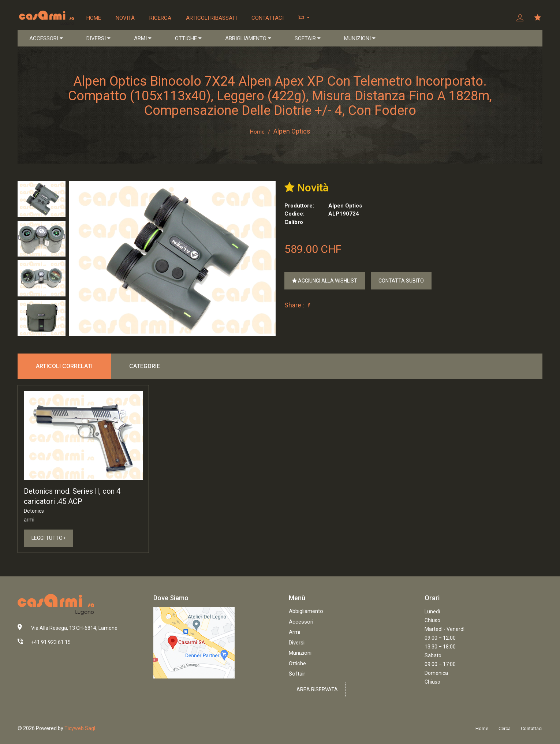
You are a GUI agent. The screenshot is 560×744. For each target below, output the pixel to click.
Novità (126, 18)
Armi (294, 633)
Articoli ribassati (212, 18)
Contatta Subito (401, 281)
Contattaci (268, 18)
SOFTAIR (308, 39)
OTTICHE (188, 39)
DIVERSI (98, 39)
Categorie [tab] (145, 367)
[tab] (42, 199)
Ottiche (297, 664)
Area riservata (317, 690)
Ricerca (161, 18)
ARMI (143, 39)
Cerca (505, 730)
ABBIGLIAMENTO (248, 39)
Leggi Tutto (48, 539)
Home (94, 18)
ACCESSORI (46, 39)
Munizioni (300, 654)
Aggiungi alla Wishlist (325, 281)
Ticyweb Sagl (80, 729)
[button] (305, 18)
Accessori (301, 623)
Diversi (297, 643)
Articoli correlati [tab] (64, 367)
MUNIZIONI (360, 39)
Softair (297, 675)
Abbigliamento (306, 612)
